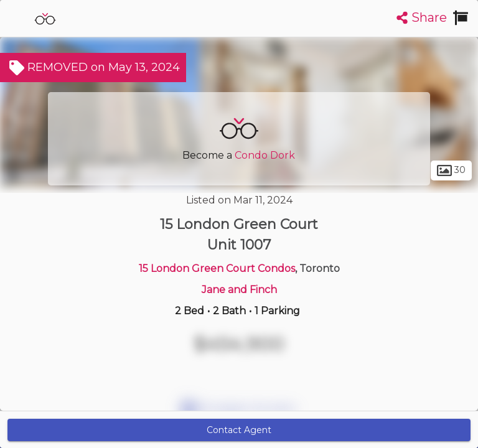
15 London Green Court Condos (217, 268)
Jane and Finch (239, 290)
